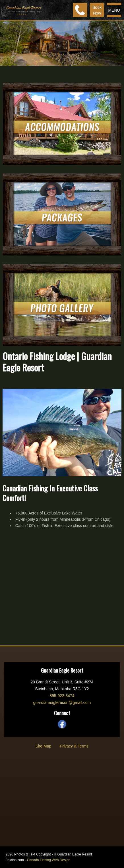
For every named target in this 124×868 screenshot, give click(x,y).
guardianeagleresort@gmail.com (62, 702)
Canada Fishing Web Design (49, 860)
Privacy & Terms (74, 746)
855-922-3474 (62, 696)
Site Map (43, 746)
